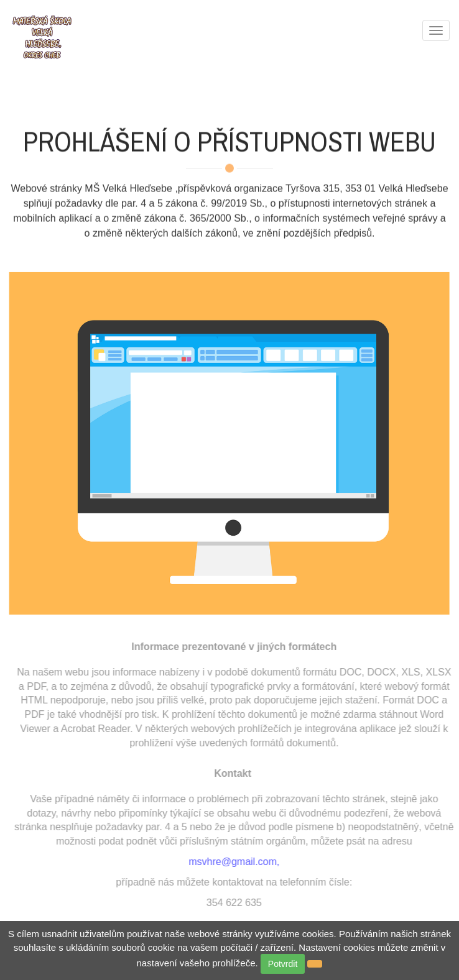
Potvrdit (283, 964)
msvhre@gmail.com (234, 862)
